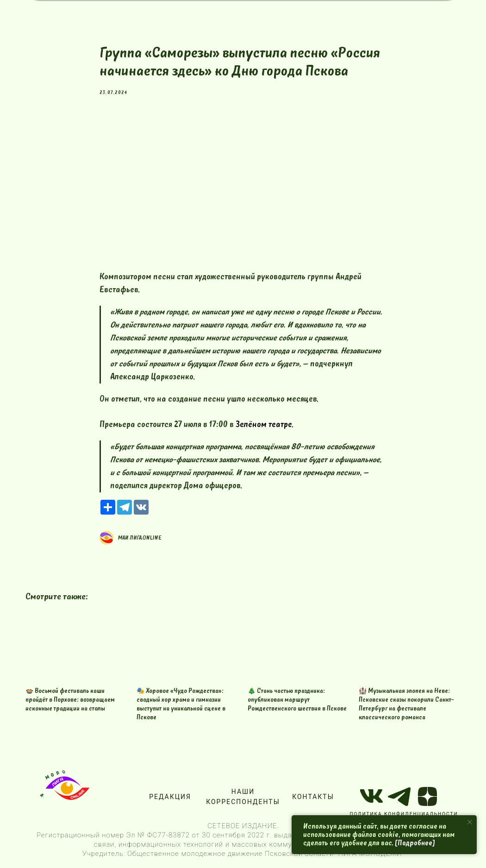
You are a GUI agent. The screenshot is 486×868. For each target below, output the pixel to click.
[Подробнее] (415, 843)
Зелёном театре (264, 425)
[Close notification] (470, 822)
